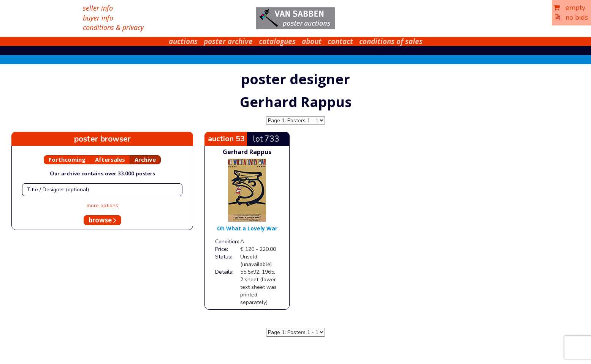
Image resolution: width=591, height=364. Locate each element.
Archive (145, 159)
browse (102, 220)
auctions (183, 41)
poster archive (228, 41)
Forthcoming (67, 159)
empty (569, 8)
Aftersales (110, 159)
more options (102, 206)
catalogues (277, 41)
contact (340, 41)
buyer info (98, 18)
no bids (571, 17)
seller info (98, 8)
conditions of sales (391, 41)
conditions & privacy (113, 27)
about (312, 41)
